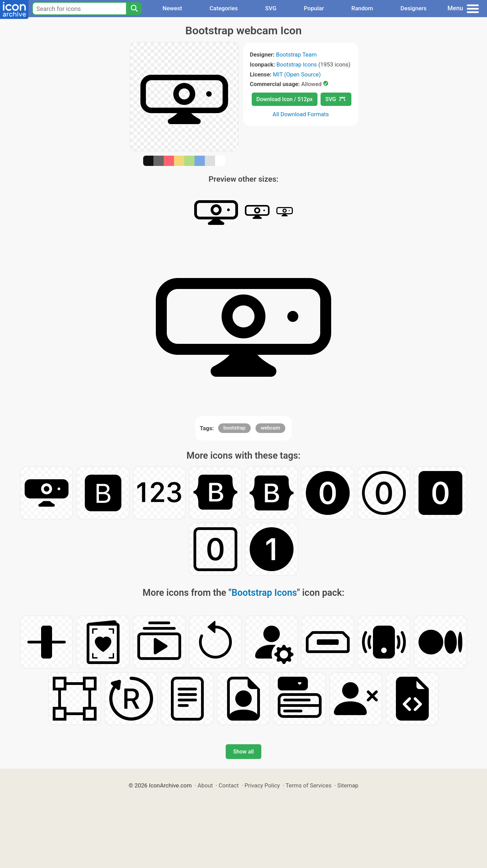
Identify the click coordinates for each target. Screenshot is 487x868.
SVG (271, 8)
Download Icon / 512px (285, 99)
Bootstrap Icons (297, 64)
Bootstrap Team (296, 55)
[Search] (134, 9)
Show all (243, 752)
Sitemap (348, 785)
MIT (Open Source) (297, 74)
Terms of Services (309, 785)
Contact (229, 785)
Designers (413, 8)
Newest (172, 8)
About (205, 785)
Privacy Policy (262, 785)
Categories (224, 8)
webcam (270, 428)
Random (362, 8)
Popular (314, 8)
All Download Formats (301, 114)
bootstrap (234, 428)
